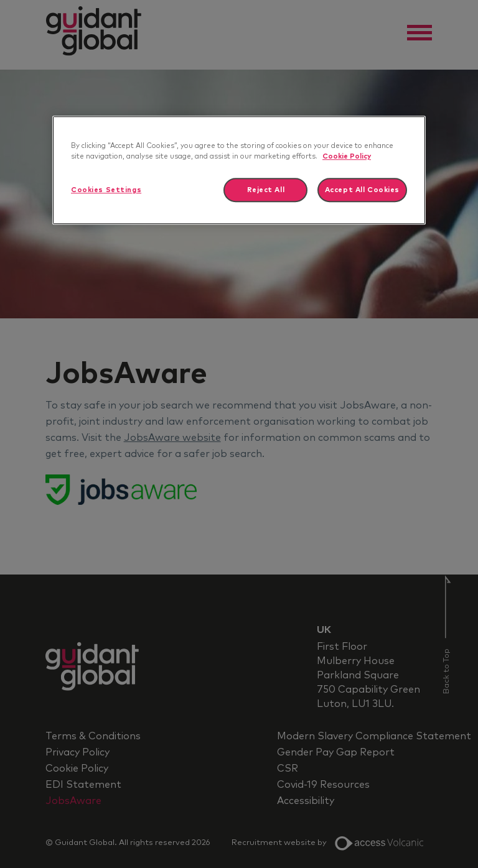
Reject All (266, 190)
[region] (239, 171)
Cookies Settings (106, 190)
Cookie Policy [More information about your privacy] (347, 157)
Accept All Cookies (362, 190)
